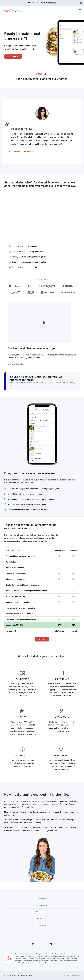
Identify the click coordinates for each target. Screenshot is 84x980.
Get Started (13, 56)
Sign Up (42, 639)
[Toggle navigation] (80, 10)
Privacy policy (65, 975)
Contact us (42, 932)
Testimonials (42, 925)
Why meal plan (42, 905)
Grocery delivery (42, 918)
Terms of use (75, 975)
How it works (42, 899)
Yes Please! (52, 3)
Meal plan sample (42, 912)
